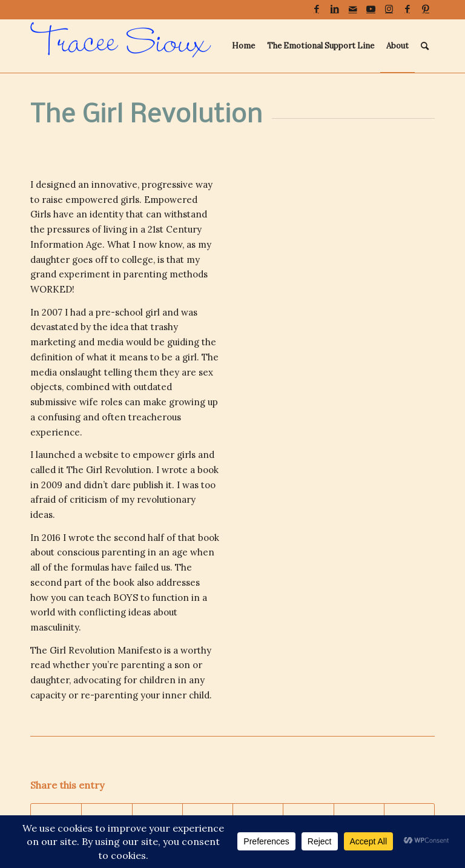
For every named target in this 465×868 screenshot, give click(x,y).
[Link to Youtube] (371, 9)
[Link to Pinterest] (426, 9)
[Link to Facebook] (316, 9)
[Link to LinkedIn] (335, 9)
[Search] (425, 46)
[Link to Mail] (353, 9)
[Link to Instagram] (389, 9)
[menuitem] (243, 46)
